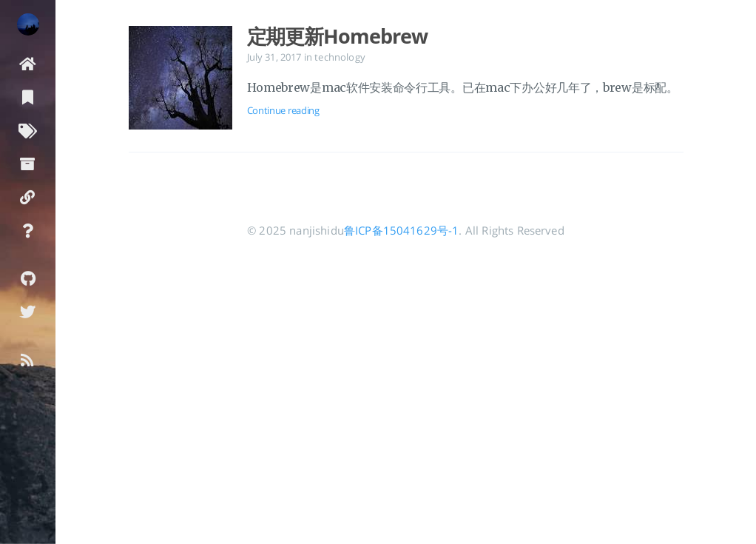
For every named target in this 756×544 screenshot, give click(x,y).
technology (340, 57)
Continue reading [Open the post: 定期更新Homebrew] (283, 110)
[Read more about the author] (28, 24)
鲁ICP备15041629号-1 (402, 230)
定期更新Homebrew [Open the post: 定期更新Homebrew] (337, 36)
